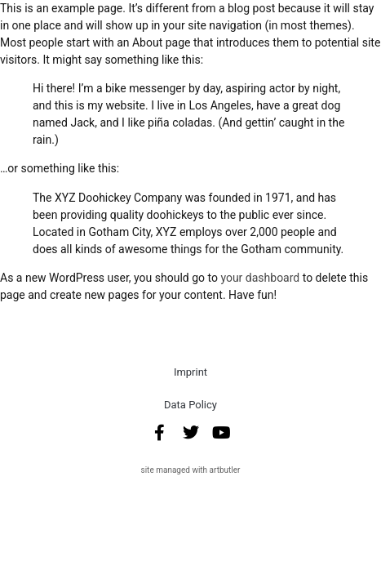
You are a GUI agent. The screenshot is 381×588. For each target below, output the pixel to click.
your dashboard (260, 278)
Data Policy (190, 405)
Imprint (190, 372)
